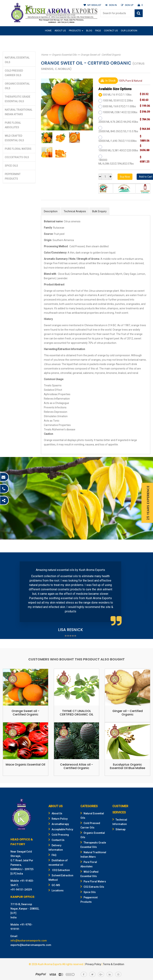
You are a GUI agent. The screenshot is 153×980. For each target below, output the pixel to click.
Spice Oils (11, 166)
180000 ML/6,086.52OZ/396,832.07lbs (116, 162)
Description (51, 211)
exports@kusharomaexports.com (31, 945)
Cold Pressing (59, 835)
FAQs (98, 31)
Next (143, 596)
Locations (56, 890)
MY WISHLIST (92, 5)
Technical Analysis (75, 211)
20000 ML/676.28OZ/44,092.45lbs (118, 122)
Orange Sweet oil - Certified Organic (100, 55)
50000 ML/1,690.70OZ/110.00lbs (118, 141)
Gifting (49, 39)
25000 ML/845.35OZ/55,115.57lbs (118, 131)
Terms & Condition (114, 964)
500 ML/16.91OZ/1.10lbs (117, 95)
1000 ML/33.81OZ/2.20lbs (118, 101)
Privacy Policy (93, 964)
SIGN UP (127, 5)
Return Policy (58, 819)
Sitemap (119, 829)
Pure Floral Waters (18, 149)
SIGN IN (111, 5)
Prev (10, 596)
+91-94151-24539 (21, 890)
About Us (60, 31)
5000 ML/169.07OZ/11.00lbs (119, 106)
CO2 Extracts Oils (17, 157)
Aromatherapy (59, 824)
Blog (89, 31)
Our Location (129, 31)
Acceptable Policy (61, 829)
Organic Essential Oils (64, 55)
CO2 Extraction (59, 870)
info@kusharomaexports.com (29, 941)
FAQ (52, 855)
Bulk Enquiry (99, 211)
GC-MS (54, 885)
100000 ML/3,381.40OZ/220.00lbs (118, 150)
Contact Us (111, 31)
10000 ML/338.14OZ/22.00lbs (120, 112)
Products (76, 31)
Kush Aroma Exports (50, 964)
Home (48, 31)
